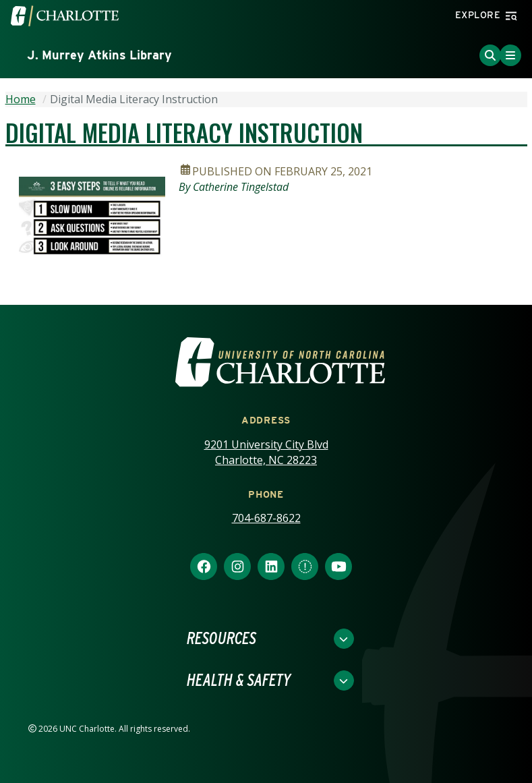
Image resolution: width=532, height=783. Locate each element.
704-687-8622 (266, 518)
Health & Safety (239, 680)
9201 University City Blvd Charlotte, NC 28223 (266, 452)
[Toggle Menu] (510, 55)
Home (21, 99)
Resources (221, 639)
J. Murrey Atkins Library (99, 55)
